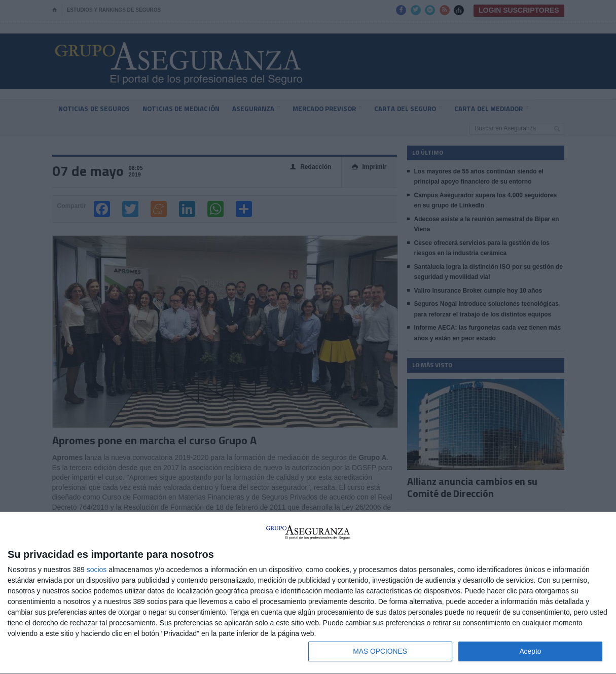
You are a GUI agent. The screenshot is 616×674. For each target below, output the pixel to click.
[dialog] (308, 593)
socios (97, 569)
